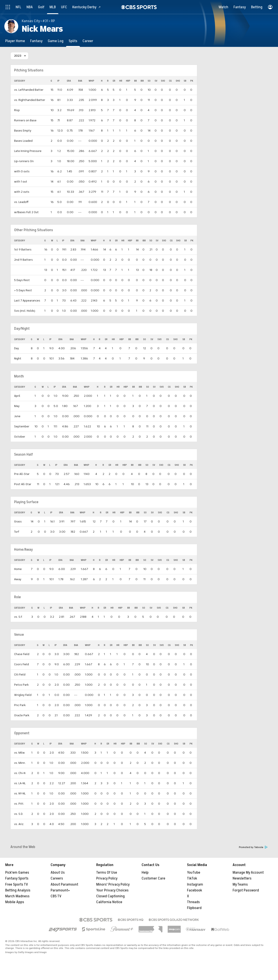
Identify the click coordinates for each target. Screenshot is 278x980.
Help (145, 873)
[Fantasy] (36, 41)
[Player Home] (15, 41)
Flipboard (194, 908)
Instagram (195, 884)
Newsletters (242, 878)
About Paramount (64, 884)
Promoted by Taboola (253, 847)
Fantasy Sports (17, 878)
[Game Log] (56, 41)
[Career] (88, 41)
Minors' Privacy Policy (113, 884)
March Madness (17, 896)
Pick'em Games (17, 873)
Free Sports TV (17, 884)
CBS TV (56, 896)
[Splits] (73, 41)
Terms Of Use (107, 873)
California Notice (109, 902)
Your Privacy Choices (112, 890)
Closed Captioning (110, 896)
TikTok (192, 878)
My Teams (240, 884)
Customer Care (153, 878)
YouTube (194, 873)
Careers (57, 878)
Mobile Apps (15, 902)
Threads (193, 902)
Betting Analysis (18, 890)
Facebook (194, 890)
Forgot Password (246, 890)
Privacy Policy (107, 878)
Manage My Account (248, 873)
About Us (58, 873)
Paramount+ (60, 890)
